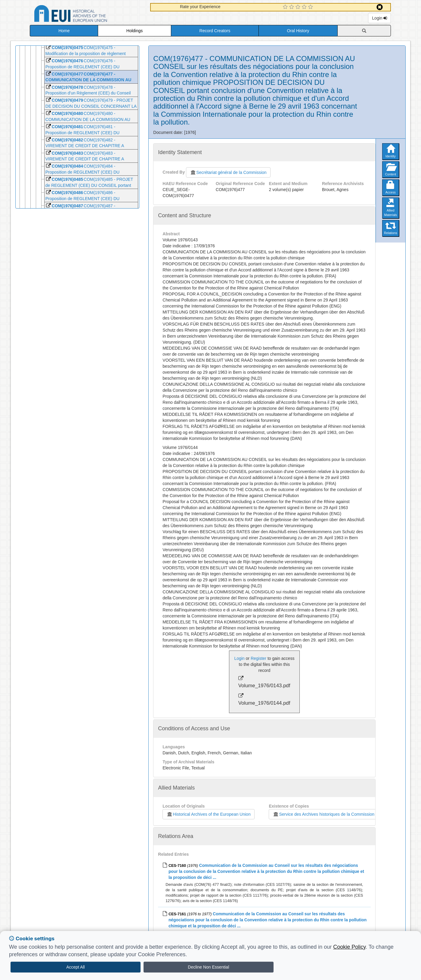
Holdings (135, 31)
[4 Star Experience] (305, 7)
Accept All (75, 967)
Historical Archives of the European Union (208, 814)
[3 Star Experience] (299, 7)
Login (379, 18)
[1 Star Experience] (286, 7)
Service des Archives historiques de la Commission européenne (334, 814)
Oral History (298, 31)
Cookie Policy (349, 947)
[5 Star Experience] (311, 7)
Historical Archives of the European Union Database (88, 15)
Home (64, 31)
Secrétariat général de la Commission (228, 172)
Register (258, 658)
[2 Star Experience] (292, 7)
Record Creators (215, 31)
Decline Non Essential (208, 967)
